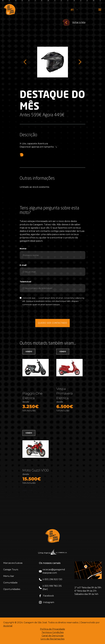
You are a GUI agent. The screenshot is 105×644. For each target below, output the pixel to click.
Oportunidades (12, 589)
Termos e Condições (53, 632)
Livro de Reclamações (52, 639)
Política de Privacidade (52, 629)
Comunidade (10, 583)
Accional (8, 626)
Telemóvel (25, 282)
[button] (100, 10)
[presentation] (52, 312)
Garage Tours (11, 570)
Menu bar (9, 576)
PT (72, 10)
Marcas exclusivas (13, 563)
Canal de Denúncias (53, 636)
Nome (23, 249)
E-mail (23, 265)
